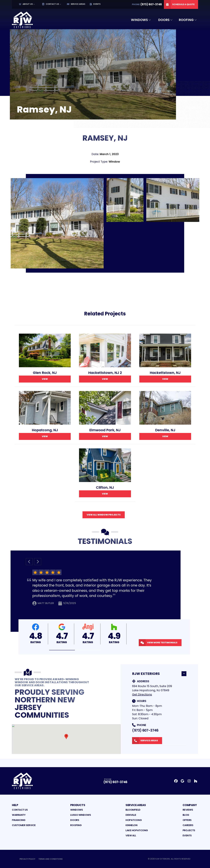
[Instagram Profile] (189, 781)
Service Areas (76, 4)
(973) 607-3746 (145, 730)
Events (95, 4)
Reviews (188, 810)
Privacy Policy (27, 859)
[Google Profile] (182, 781)
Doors (164, 20)
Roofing (186, 20)
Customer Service (24, 825)
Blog (186, 815)
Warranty (19, 815)
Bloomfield (133, 810)
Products (78, 805)
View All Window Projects (104, 515)
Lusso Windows (81, 815)
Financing (19, 820)
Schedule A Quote (179, 4)
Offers (187, 820)
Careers (188, 825)
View (45, 379)
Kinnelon (131, 825)
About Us (26, 4)
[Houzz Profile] (196, 781)
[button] (62, 650)
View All (131, 835)
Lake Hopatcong (137, 830)
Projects (189, 830)
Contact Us (50, 4)
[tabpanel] (105, 223)
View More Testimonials (158, 643)
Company (190, 805)
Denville (131, 815)
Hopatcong (134, 820)
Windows (139, 20)
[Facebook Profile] (176, 781)
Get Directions (142, 694)
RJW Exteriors (159, 674)
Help (15, 805)
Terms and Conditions (50, 859)
